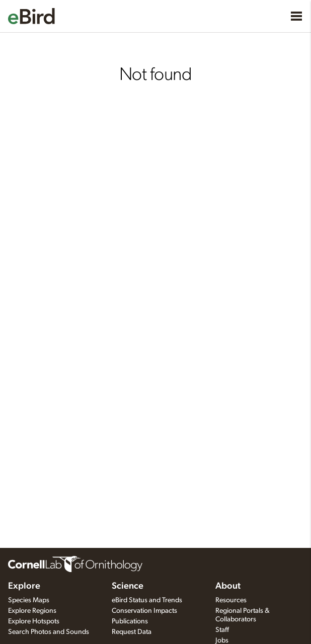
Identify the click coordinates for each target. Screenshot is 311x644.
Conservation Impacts (144, 611)
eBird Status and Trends (147, 600)
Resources (231, 600)
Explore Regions (32, 611)
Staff (222, 630)
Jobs (222, 640)
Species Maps (29, 600)
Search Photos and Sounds (49, 632)
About (228, 586)
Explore (24, 586)
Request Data (132, 632)
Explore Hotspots (34, 621)
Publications (130, 621)
